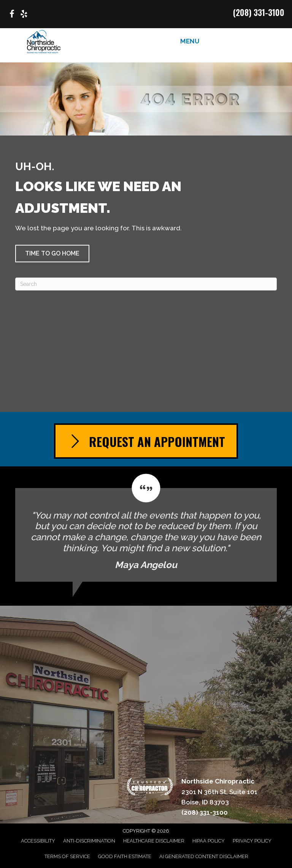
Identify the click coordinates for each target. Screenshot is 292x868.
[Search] (146, 284)
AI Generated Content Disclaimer (204, 856)
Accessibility (38, 841)
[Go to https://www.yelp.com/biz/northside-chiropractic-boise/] (24, 15)
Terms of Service (67, 856)
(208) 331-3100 (259, 12)
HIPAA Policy (209, 841)
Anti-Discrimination (89, 841)
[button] (52, 254)
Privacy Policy (252, 841)
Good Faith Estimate (125, 856)
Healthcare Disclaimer (154, 841)
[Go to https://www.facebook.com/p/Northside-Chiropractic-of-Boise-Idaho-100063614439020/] (12, 15)
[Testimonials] (146, 528)
